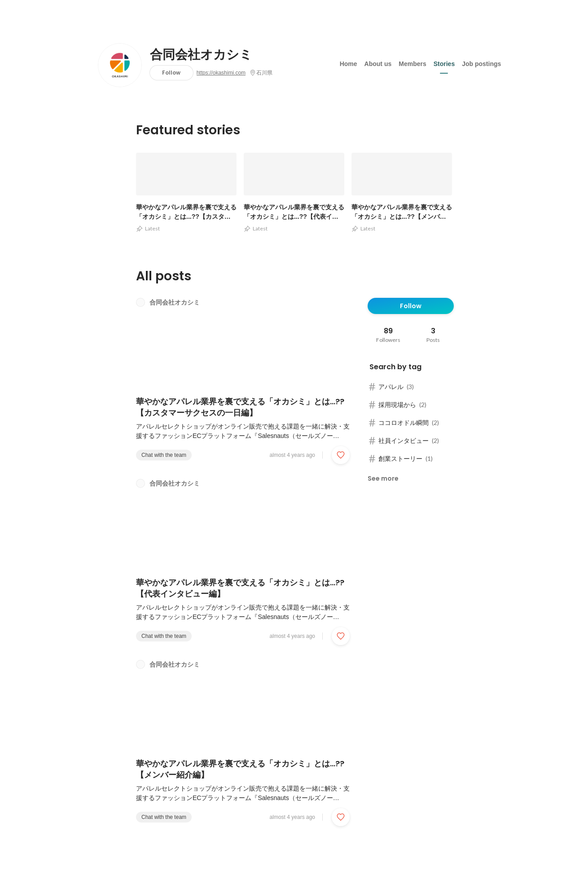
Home (349, 62)
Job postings (481, 62)
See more (383, 478)
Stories (444, 62)
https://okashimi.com (221, 73)
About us (378, 62)
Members (412, 62)
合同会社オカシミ (201, 55)
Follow (171, 73)
